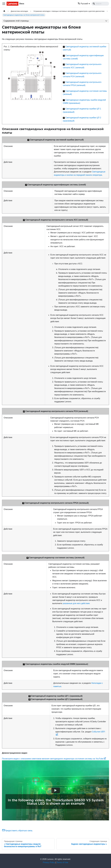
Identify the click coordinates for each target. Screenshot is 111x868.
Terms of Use (62, 862)
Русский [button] (83, 4)
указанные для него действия (76, 603)
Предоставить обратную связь (17, 831)
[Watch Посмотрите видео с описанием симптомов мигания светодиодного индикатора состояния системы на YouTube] (56, 790)
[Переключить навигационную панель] (4, 4)
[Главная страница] (4, 11)
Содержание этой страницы (16, 21)
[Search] (100, 4)
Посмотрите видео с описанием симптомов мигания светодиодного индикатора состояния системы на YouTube (54, 759)
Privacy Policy (49, 862)
